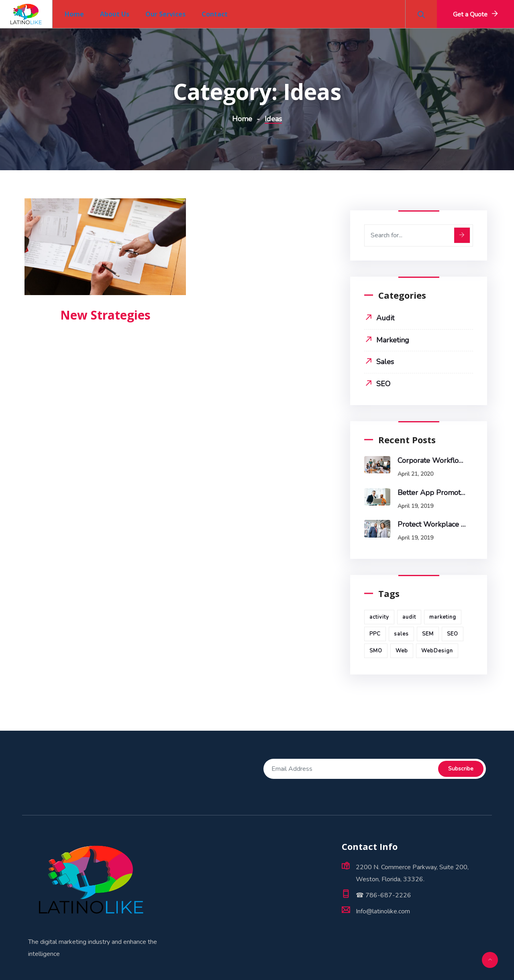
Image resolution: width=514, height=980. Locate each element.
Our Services (165, 14)
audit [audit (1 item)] (409, 617)
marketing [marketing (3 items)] (443, 617)
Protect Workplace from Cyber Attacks (432, 524)
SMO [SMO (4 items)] (376, 651)
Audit (385, 318)
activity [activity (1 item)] (379, 617)
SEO (383, 384)
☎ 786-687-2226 (383, 895)
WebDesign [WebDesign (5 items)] (437, 651)
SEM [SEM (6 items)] (428, 634)
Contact (215, 14)
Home (74, 14)
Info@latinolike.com (383, 911)
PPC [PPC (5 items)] (375, 634)
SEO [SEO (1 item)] (453, 634)
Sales (385, 362)
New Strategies (105, 315)
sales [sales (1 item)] (401, 634)
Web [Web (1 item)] (402, 651)
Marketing (393, 340)
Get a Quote (470, 14)
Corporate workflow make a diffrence (432, 460)
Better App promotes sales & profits (432, 493)
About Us (115, 14)
